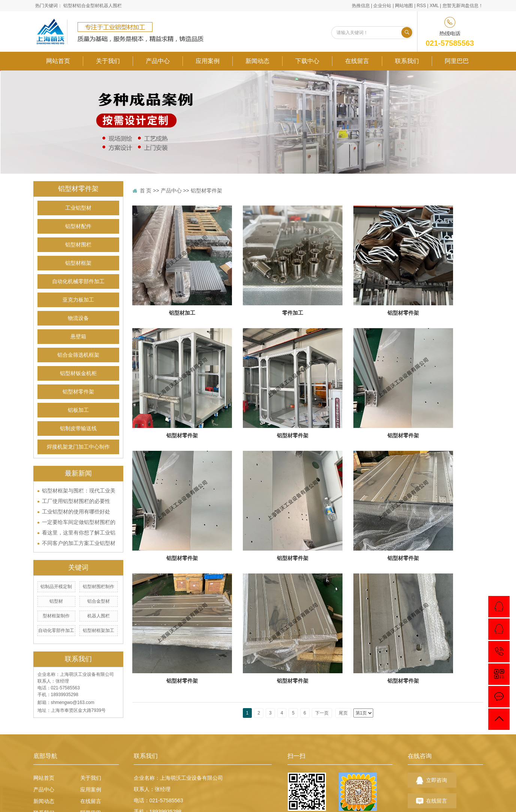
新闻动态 (257, 61)
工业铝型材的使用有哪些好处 (76, 512)
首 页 (146, 191)
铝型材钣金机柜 (78, 373)
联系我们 (407, 61)
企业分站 (382, 6)
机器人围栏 (111, 6)
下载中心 (307, 61)
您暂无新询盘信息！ (463, 6)
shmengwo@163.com (73, 702)
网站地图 (404, 6)
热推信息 (361, 6)
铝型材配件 (78, 226)
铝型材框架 (78, 263)
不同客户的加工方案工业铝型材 (79, 543)
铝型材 (70, 6)
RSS (421, 6)
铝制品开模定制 (56, 587)
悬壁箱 (78, 337)
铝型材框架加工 (99, 630)
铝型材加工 (182, 313)
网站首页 (58, 61)
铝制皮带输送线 (78, 429)
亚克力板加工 (78, 300)
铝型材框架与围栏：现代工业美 (79, 491)
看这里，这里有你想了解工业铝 (79, 533)
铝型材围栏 (78, 245)
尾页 (343, 713)
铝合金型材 (88, 6)
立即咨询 (437, 780)
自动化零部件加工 (56, 630)
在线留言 (357, 61)
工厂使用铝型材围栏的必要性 (76, 501)
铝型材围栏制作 (99, 587)
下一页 (322, 713)
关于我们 (108, 61)
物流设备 (78, 318)
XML (434, 6)
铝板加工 (78, 410)
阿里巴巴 (457, 61)
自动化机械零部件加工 (78, 281)
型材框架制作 (56, 616)
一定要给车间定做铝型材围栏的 (79, 522)
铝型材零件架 (78, 392)
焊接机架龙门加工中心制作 (78, 447)
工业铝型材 (78, 208)
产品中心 (158, 61)
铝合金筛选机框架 (78, 355)
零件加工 (293, 313)
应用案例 (208, 61)
